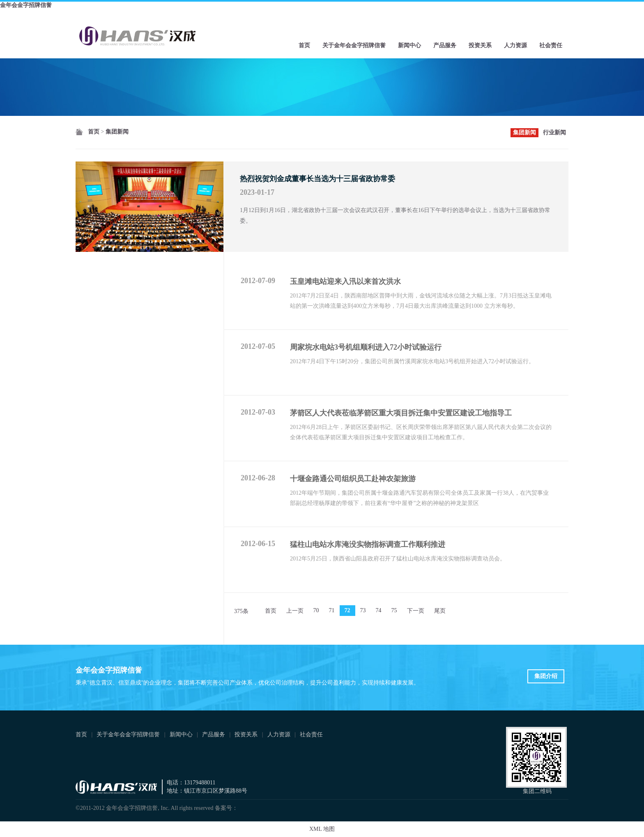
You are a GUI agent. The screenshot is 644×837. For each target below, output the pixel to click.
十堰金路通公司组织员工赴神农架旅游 (353, 479)
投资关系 (480, 45)
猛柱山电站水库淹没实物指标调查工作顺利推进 (368, 544)
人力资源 (515, 45)
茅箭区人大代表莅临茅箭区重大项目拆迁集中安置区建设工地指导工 (401, 413)
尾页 (440, 611)
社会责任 (551, 45)
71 (332, 610)
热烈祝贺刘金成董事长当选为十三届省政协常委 (317, 179)
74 (379, 610)
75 (394, 610)
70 (316, 610)
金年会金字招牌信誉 (26, 5)
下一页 (416, 611)
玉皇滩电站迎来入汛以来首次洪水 (345, 281)
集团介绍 (546, 676)
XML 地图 (322, 829)
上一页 (295, 611)
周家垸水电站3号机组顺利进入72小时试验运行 (366, 347)
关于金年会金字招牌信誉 (354, 45)
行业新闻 (554, 133)
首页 (304, 45)
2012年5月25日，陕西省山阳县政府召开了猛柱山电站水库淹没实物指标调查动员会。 (398, 559)
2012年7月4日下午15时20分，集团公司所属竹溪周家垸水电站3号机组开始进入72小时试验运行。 (412, 361)
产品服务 (445, 45)
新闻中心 (409, 45)
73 (363, 610)
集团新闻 (117, 132)
